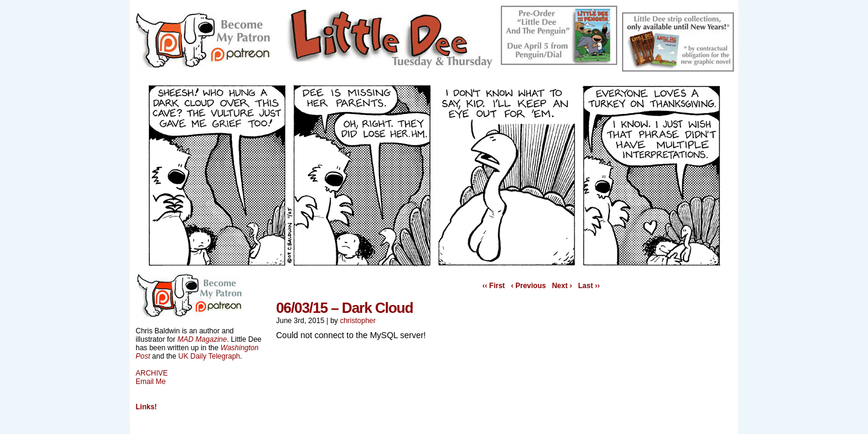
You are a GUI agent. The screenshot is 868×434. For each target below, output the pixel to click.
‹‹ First (493, 286)
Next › (562, 286)
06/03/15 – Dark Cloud (344, 308)
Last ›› (589, 286)
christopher (358, 321)
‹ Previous (529, 286)
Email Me (151, 382)
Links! (146, 407)
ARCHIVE (152, 373)
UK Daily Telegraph (209, 356)
